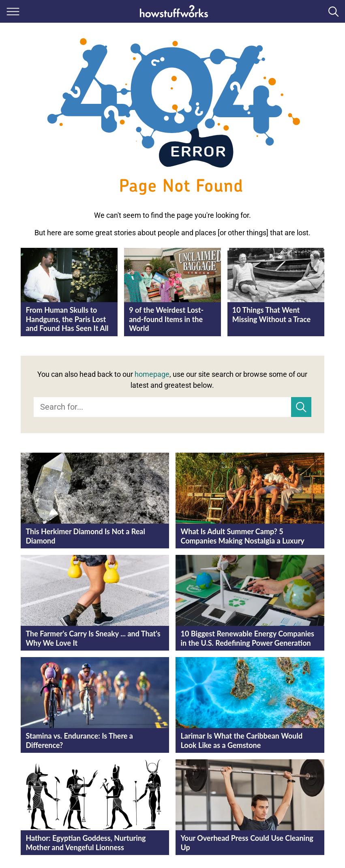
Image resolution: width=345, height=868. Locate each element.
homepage (152, 374)
